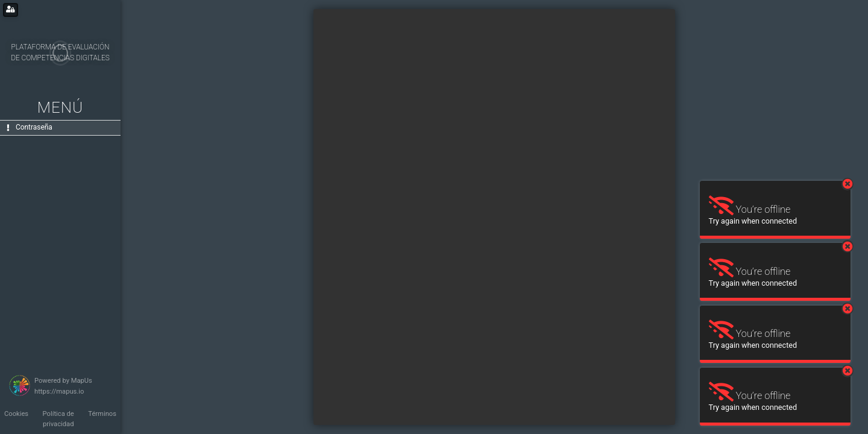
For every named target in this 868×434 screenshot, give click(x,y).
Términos (102, 414)
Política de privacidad (58, 419)
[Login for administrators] (11, 10)
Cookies (16, 414)
